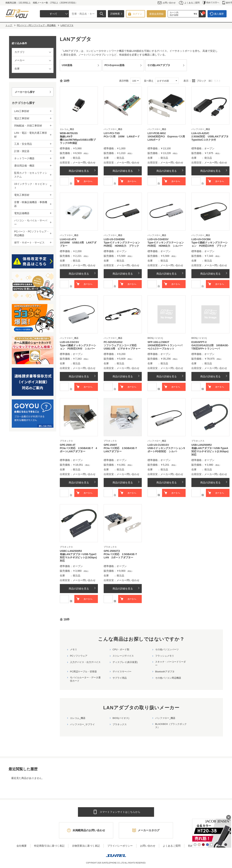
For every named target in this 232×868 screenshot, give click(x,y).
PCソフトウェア (79, 656)
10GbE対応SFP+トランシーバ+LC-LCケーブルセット (165, 347)
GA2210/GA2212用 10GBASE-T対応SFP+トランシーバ (210, 347)
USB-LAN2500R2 (202, 445)
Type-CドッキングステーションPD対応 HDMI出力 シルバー (166, 244)
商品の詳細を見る (79, 171)
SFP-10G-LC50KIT (158, 342)
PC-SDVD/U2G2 (113, 342)
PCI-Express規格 (115, 65)
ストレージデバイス (123, 656)
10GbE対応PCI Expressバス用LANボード (166, 138)
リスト (217, 81)
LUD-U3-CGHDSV (158, 239)
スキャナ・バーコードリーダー (170, 663)
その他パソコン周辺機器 (168, 678)
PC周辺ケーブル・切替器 (83, 672)
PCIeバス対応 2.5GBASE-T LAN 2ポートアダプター (122, 556)
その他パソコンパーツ (167, 649)
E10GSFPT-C (199, 342)
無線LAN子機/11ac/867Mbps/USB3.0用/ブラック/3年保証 (78, 140)
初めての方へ (211, 3)
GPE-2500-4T (68, 445)
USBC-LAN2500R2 (71, 551)
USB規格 (67, 65)
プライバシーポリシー (120, 846)
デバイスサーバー (122, 672)
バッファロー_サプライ (82, 724)
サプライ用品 (120, 678)
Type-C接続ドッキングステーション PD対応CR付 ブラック (210, 244)
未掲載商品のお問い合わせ (89, 830)
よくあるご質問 (189, 3)
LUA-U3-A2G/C (200, 133)
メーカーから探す (25, 92)
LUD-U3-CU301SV (158, 445)
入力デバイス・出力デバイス (85, 662)
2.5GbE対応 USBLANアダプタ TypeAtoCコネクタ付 (210, 138)
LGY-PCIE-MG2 (157, 133)
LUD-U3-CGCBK (201, 239)
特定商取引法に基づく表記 (49, 846)
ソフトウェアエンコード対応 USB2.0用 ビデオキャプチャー (122, 347)
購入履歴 (219, 14)
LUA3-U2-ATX (68, 239)
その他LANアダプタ (159, 65)
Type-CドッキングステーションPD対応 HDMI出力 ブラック (122, 244)
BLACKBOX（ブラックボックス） (171, 726)
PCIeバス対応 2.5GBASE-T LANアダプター (122, 450)
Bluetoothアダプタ (165, 672)
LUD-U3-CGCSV (69, 342)
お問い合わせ (167, 3)
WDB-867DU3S (69, 133)
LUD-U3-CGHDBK (114, 239)
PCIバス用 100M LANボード (122, 136)
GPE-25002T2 (112, 551)
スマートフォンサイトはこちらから (120, 812)
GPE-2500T (110, 445)
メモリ (73, 649)
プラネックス (120, 724)
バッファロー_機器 (165, 718)
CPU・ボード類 (121, 649)
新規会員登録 (156, 14)
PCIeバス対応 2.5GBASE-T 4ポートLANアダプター (78, 450)
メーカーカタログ (149, 830)
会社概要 (22, 846)
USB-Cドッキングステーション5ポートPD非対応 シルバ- (166, 450)
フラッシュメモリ (165, 656)
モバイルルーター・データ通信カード (85, 679)
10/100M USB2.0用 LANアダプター (78, 244)
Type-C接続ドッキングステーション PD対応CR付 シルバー (78, 347)
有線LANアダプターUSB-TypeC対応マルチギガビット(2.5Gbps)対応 (78, 557)
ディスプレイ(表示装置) (125, 662)
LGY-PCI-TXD (112, 133)
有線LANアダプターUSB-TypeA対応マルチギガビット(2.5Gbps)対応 (210, 451)
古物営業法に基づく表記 (86, 846)
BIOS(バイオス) (121, 718)
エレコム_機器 (78, 718)
